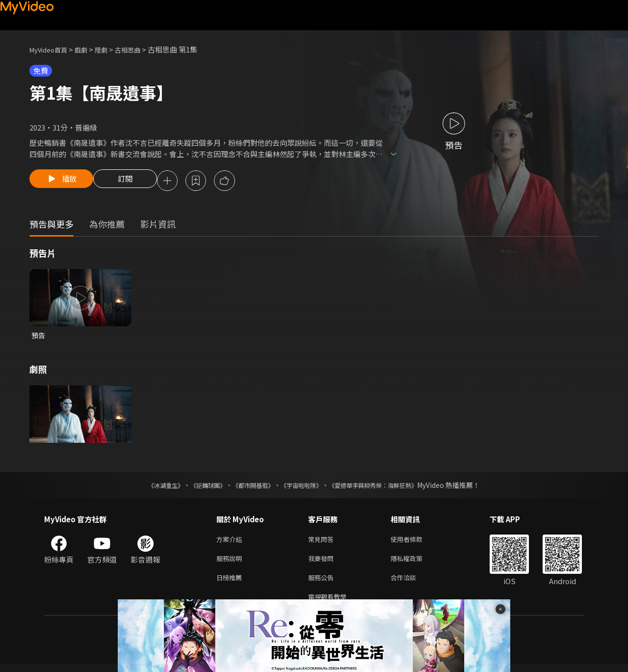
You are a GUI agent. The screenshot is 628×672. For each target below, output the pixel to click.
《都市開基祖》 (248, 487)
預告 (39, 337)
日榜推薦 (231, 583)
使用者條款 (415, 542)
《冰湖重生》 (149, 487)
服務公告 (323, 583)
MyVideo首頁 (52, 49)
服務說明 (231, 563)
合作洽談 (411, 583)
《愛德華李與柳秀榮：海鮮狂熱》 (386, 487)
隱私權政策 (415, 563)
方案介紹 (231, 542)
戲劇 (89, 49)
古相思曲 (140, 49)
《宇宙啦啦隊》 (303, 487)
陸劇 (111, 49)
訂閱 (133, 182)
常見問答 (323, 542)
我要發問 (323, 563)
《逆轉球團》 (197, 487)
